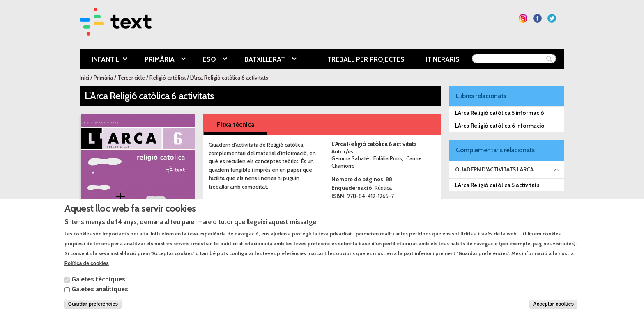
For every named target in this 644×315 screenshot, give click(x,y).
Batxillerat (264, 60)
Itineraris (443, 59)
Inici (84, 78)
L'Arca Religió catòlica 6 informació (500, 126)
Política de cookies (87, 271)
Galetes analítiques (100, 296)
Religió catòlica (168, 78)
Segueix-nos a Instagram (523, 18)
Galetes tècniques (98, 286)
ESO (209, 60)
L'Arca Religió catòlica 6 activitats (229, 78)
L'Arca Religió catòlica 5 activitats (497, 185)
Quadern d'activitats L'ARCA (494, 169)
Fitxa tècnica (236, 124)
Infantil (103, 60)
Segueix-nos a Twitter (552, 18)
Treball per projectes (366, 59)
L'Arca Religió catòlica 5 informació (500, 113)
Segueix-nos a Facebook (537, 18)
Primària (159, 60)
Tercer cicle (131, 78)
